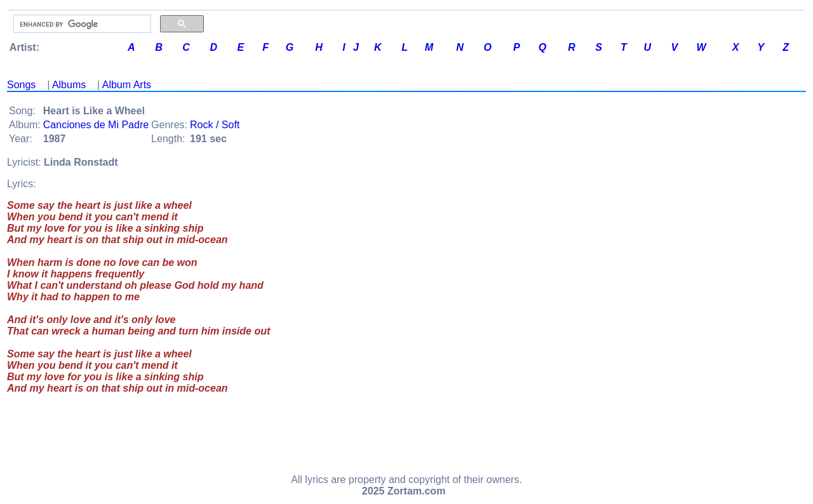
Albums (69, 85)
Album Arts (127, 85)
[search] (81, 24)
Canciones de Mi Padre (96, 125)
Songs (21, 85)
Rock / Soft (215, 125)
